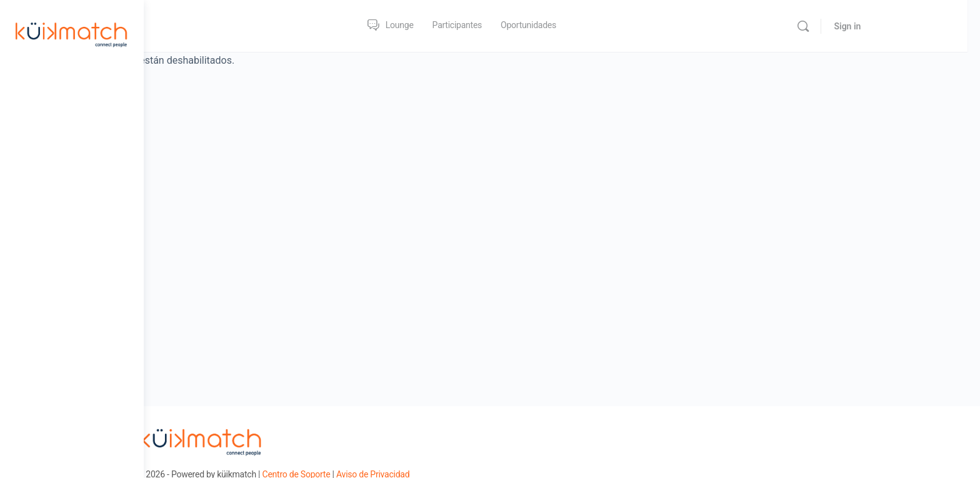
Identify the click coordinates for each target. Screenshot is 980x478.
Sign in (910, 26)
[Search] (866, 26)
